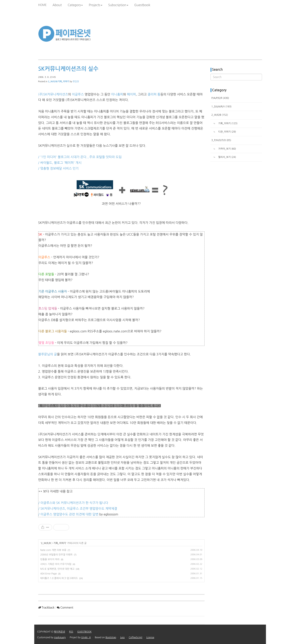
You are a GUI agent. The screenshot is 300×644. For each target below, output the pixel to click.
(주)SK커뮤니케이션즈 (53, 94)
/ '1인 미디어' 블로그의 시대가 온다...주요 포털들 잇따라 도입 (80, 157)
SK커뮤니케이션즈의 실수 (68, 69)
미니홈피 (117, 94)
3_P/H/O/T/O (221, 140)
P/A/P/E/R (220, 98)
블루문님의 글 (48, 354)
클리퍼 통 (154, 94)
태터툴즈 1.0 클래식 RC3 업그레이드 (59, 578)
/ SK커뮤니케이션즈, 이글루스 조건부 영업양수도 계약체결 (78, 509)
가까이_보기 (227, 149)
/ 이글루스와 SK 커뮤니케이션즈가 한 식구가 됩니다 (73, 503)
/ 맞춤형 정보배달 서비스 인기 (58, 168)
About (57, 5)
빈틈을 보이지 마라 (50, 559)
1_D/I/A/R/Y (222, 107)
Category (75, 5)
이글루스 (78, 94)
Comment (67, 608)
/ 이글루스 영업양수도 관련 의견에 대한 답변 (69, 514)
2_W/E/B (46, 543)
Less (122, 637)
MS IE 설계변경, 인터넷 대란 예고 (58, 569)
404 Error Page (49, 574)
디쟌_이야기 (227, 132)
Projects (95, 5)
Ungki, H (86, 637)
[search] (236, 77)
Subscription (118, 5)
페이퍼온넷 (59, 632)
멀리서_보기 (227, 157)
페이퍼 (131, 94)
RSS (71, 632)
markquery (60, 637)
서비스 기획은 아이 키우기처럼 (56, 564)
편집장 (76, 82)
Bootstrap (111, 637)
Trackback (48, 608)
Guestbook (142, 5)
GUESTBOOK (84, 632)
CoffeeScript (135, 637)
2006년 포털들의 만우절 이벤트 (57, 555)
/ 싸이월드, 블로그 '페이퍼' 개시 (60, 163)
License (150, 637)
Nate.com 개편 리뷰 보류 (53, 550)
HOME (42, 5)
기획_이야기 (60, 543)
